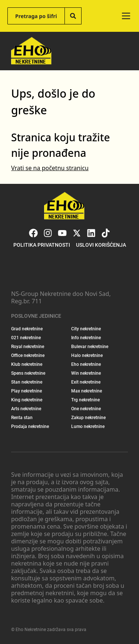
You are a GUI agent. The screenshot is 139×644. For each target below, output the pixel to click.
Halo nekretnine (87, 355)
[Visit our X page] (77, 233)
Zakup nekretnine (88, 418)
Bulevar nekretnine (90, 347)
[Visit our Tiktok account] (106, 233)
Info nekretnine (86, 338)
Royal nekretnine (28, 347)
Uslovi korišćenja (101, 245)
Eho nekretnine (86, 364)
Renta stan (22, 418)
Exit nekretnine (86, 382)
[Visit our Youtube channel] (62, 233)
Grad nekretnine (27, 329)
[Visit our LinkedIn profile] (91, 233)
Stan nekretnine (27, 382)
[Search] (73, 16)
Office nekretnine (28, 355)
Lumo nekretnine (88, 426)
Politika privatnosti (42, 245)
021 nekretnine (26, 338)
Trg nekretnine (85, 400)
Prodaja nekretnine (30, 426)
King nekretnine (27, 400)
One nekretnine (86, 409)
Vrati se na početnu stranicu (50, 168)
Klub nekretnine (27, 364)
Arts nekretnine (26, 409)
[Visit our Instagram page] (48, 233)
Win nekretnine (86, 373)
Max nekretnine (87, 391)
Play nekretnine (27, 391)
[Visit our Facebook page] (33, 233)
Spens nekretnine (28, 373)
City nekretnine (86, 329)
